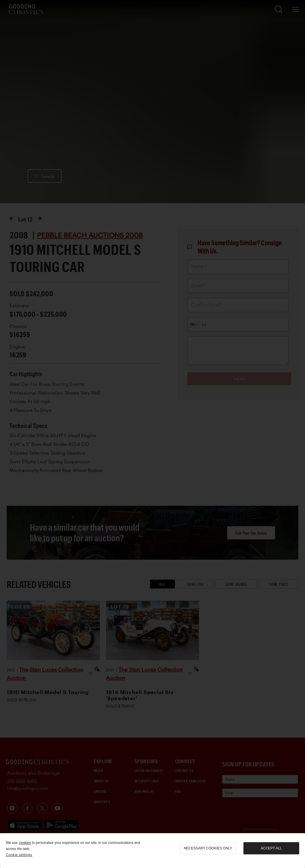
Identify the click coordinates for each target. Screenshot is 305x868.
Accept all (271, 848)
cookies (25, 843)
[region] (152, 851)
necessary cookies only (208, 848)
